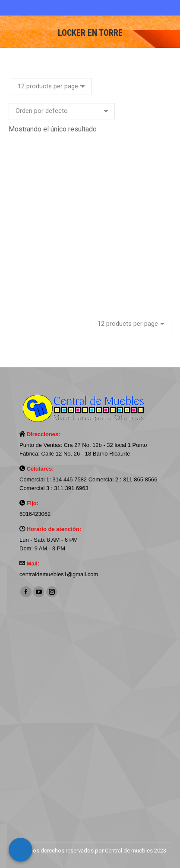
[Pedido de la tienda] (62, 111)
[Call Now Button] (21, 850)
